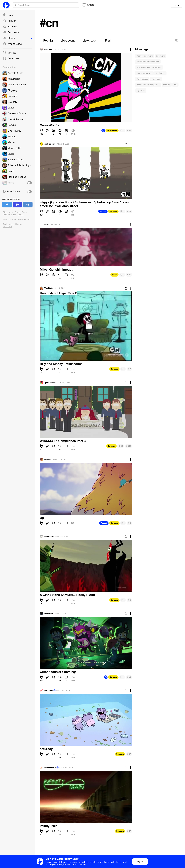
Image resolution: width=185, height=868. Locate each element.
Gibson (48, 460)
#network (161, 56)
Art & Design (112, 131)
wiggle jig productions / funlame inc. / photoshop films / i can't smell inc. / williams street (85, 204)
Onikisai (48, 50)
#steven (167, 85)
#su (175, 85)
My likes (10, 53)
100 (128, 446)
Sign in (140, 861)
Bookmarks (11, 59)
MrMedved (49, 614)
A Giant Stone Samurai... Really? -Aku (67, 595)
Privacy (6, 215)
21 (129, 130)
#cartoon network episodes (149, 67)
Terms (24, 212)
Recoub (103, 211)
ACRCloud (8, 227)
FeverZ (47, 225)
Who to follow (12, 44)
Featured (10, 27)
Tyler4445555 (50, 383)
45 (129, 275)
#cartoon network (145, 56)
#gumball (141, 91)
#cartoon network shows (148, 62)
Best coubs (11, 32)
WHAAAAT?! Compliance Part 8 (63, 441)
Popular (9, 21)
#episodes (160, 73)
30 (129, 211)
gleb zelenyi (50, 144)
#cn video (156, 79)
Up (42, 518)
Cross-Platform (51, 125)
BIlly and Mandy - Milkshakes (61, 364)
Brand (17, 212)
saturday (46, 749)
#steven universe (144, 73)
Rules (14, 215)
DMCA (21, 215)
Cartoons (113, 211)
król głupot (49, 536)
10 (121, 446)
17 (129, 754)
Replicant (49, 691)
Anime (114, 275)
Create (88, 5)
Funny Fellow (50, 768)
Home (8, 15)
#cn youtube (142, 79)
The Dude (49, 288)
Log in (176, 5)
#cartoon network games (148, 85)
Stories (17, 38)
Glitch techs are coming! (58, 672)
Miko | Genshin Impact (56, 270)
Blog (5, 212)
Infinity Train (49, 826)
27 (129, 831)
